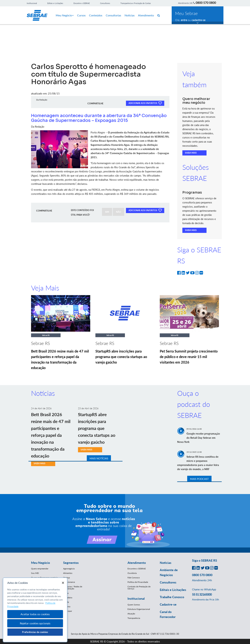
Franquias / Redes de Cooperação (73, 588)
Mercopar (68, 611)
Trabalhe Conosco (172, 597)
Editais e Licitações (55, 3)
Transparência (134, 618)
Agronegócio (69, 569)
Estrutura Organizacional (139, 609)
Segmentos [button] (71, 563)
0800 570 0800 (206, 3)
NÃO (119, 212)
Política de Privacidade (138, 582)
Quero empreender (40, 569)
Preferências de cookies (35, 632)
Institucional (32, 3)
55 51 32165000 (202, 594)
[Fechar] (63, 583)
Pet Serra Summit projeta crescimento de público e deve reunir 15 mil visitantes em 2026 (189, 357)
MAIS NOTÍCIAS (99, 458)
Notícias (130, 15)
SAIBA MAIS (191, 153)
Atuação (131, 614)
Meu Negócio (65, 15)
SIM (107, 212)
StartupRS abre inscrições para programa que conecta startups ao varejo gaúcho (121, 357)
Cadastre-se (168, 604)
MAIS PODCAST (199, 479)
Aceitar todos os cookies (35, 614)
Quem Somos (134, 605)
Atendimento (146, 15)
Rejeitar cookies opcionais (35, 623)
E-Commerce (69, 582)
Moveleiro (68, 598)
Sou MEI (35, 573)
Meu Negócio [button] (40, 563)
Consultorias (113, 15)
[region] (35, 610)
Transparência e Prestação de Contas (136, 3)
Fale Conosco (134, 578)
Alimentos (68, 573)
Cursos (81, 15)
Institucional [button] (136, 598)
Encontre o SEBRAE (82, 3)
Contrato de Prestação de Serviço (139, 588)
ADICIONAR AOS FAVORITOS (145, 103)
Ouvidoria (132, 573)
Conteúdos (96, 15)
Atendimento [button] (137, 563)
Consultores (105, 3)
